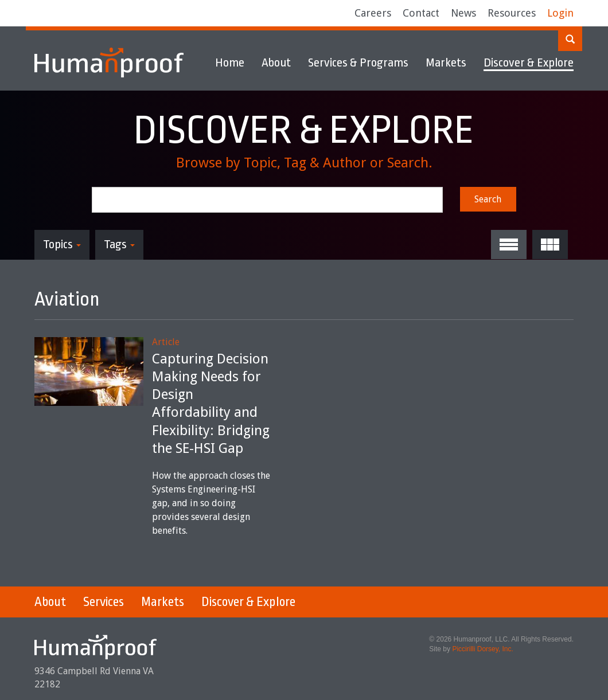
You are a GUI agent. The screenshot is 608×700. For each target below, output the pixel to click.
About (276, 62)
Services (104, 602)
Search (488, 199)
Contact (421, 13)
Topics (62, 244)
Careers (373, 13)
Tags (119, 244)
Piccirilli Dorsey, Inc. (482, 649)
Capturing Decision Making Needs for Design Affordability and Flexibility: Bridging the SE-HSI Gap (211, 404)
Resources (512, 13)
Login (560, 13)
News (463, 13)
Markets (446, 62)
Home (230, 62)
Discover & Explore (529, 62)
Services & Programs (358, 62)
